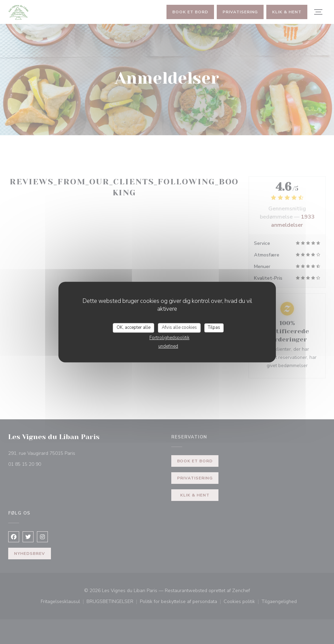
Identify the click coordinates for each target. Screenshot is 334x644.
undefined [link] (168, 346)
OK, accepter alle (133, 327)
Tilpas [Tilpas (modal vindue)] (214, 327)
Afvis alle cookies (179, 327)
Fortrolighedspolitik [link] (169, 338)
